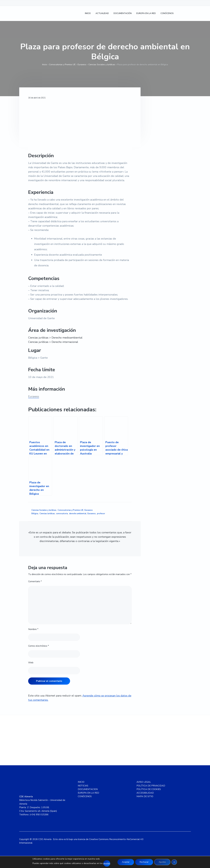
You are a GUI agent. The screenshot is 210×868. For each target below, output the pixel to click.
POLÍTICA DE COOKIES (149, 789)
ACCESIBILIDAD (145, 793)
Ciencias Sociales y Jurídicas (102, 65)
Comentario (35, 581)
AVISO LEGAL (144, 782)
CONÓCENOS (85, 796)
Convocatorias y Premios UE (62, 65)
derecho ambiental (78, 514)
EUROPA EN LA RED (88, 793)
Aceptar (126, 862)
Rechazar (144, 862)
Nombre (33, 629)
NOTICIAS (83, 786)
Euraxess (82, 65)
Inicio (45, 65)
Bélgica (35, 514)
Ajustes (162, 862)
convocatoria (62, 514)
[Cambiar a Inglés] (187, 13)
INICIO (81, 782)
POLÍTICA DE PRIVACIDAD (151, 786)
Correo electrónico (39, 646)
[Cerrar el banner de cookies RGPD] (174, 862)
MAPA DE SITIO (145, 796)
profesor (101, 514)
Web (31, 663)
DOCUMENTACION (88, 789)
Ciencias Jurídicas (47, 514)
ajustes (107, 863)
